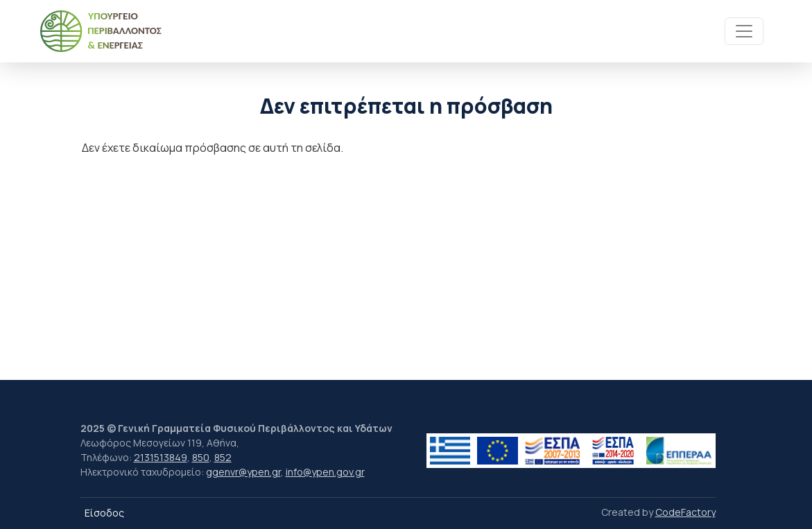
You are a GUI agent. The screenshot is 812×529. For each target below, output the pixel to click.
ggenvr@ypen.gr (243, 472)
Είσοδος (104, 513)
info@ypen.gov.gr (325, 472)
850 (201, 457)
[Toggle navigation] (744, 31)
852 (223, 457)
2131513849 (161, 457)
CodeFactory (685, 512)
